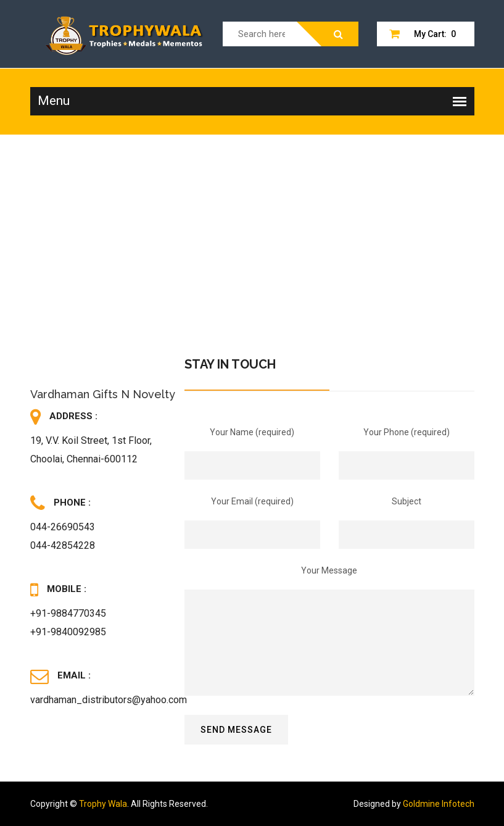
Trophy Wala (103, 804)
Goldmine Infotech (439, 804)
